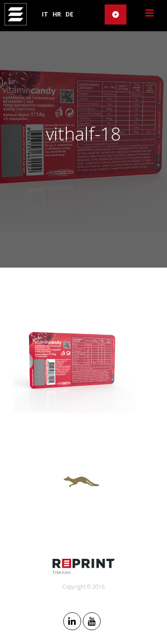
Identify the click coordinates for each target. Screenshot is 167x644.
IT (45, 14)
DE (69, 14)
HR (57, 14)
